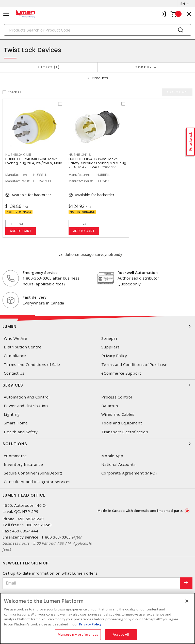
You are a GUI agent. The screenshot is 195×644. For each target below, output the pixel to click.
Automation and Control (27, 397)
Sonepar (109, 338)
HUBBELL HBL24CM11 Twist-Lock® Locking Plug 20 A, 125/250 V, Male (34, 161)
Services (97, 385)
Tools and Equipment (122, 423)
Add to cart (21, 231)
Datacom (110, 406)
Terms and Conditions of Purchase (134, 365)
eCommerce (15, 456)
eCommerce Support (121, 373)
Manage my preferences (78, 634)
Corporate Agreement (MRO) (129, 473)
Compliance (15, 356)
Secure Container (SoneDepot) (33, 473)
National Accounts (118, 464)
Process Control (117, 397)
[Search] (97, 30)
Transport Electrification (125, 432)
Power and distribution (26, 406)
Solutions (97, 444)
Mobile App (112, 456)
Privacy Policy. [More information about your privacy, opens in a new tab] (91, 624)
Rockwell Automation (138, 272)
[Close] (187, 601)
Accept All (121, 634)
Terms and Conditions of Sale (32, 365)
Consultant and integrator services (37, 482)
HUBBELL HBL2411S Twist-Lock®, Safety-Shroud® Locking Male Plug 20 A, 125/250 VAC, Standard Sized (97, 165)
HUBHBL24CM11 (18, 155)
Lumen (97, 326)
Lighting (12, 414)
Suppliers (110, 347)
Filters (49, 67)
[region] (97, 618)
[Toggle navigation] (6, 14)
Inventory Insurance (23, 464)
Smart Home (16, 423)
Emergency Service (40, 272)
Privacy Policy (114, 356)
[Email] (91, 583)
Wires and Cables (118, 414)
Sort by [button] (144, 67)
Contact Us (14, 373)
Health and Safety (21, 432)
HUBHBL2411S (80, 155)
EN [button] (183, 4)
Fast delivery (35, 297)
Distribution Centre (23, 347)
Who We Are (16, 338)
